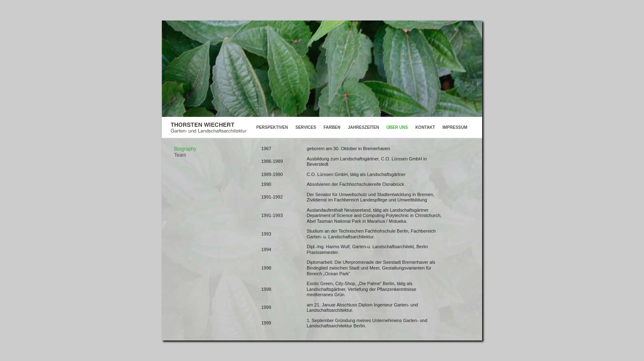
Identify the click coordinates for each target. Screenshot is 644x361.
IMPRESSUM (455, 127)
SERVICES (306, 127)
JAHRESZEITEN (363, 127)
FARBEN (332, 127)
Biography (185, 149)
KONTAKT (425, 127)
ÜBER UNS (397, 127)
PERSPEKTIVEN (272, 127)
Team (180, 155)
